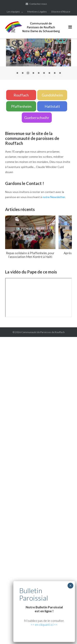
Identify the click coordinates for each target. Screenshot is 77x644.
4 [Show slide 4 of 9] (33, 73)
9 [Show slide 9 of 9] (60, 73)
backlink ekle (8, 339)
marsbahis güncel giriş (31, 339)
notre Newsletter (54, 197)
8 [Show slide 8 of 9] (55, 73)
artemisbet (52, 472)
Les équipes (13, 12)
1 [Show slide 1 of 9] (17, 73)
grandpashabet (35, 477)
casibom (33, 523)
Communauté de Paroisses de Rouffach (43, 332)
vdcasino (6, 477)
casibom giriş (54, 477)
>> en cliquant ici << (44, 624)
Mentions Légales (37, 12)
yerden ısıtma (65, 442)
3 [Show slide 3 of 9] (28, 73)
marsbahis (18, 477)
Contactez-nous (38, 4)
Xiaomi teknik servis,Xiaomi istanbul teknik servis (39, 452)
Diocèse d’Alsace (61, 12)
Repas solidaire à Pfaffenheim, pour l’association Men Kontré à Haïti (30, 255)
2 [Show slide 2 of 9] (23, 73)
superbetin (67, 472)
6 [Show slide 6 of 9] (44, 73)
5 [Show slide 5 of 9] (39, 73)
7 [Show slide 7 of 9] (49, 73)
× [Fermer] (70, 586)
